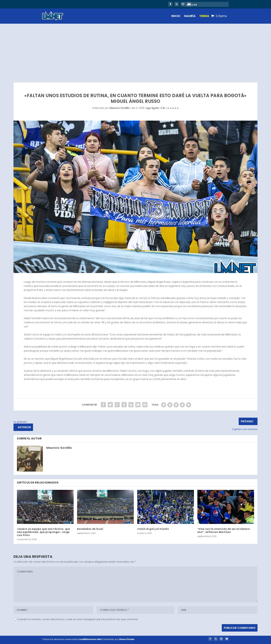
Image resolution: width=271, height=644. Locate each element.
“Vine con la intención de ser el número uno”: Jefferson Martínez (224, 530)
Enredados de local (90, 529)
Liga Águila (152, 108)
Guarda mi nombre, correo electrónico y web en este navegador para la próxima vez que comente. (78, 619)
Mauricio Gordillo (120, 108)
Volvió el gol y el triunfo (153, 529)
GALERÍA (190, 16)
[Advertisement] (135, 50)
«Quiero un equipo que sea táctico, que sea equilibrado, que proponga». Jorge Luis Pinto (43, 532)
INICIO (176, 16)
